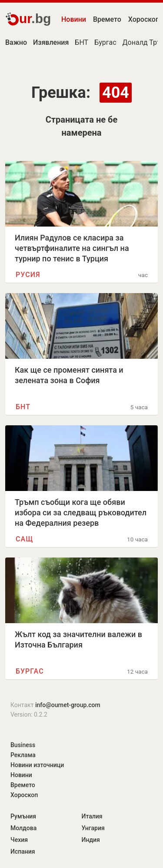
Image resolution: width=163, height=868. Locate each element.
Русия (28, 275)
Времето (107, 19)
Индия (91, 840)
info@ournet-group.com (68, 705)
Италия (92, 816)
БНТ (81, 42)
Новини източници (37, 765)
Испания (23, 851)
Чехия (19, 840)
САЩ (24, 539)
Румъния (23, 816)
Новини (74, 19)
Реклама (23, 755)
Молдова (23, 828)
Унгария (93, 828)
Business (23, 745)
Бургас (105, 42)
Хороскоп (24, 795)
